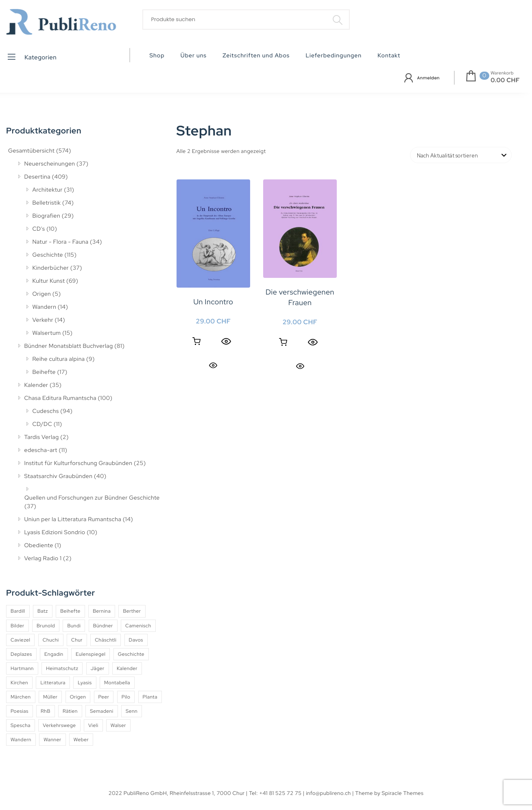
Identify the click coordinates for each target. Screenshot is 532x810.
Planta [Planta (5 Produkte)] (150, 697)
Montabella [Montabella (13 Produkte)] (117, 683)
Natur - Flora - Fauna (61, 242)
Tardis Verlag (42, 437)
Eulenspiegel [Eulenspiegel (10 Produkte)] (90, 654)
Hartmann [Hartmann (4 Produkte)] (22, 668)
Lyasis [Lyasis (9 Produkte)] (85, 683)
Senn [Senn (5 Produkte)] (132, 711)
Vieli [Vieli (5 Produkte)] (93, 725)
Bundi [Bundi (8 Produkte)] (74, 626)
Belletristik (47, 203)
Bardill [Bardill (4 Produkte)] (18, 611)
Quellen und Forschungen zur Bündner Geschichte (92, 498)
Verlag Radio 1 (43, 559)
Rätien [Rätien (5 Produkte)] (70, 711)
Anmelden (428, 78)
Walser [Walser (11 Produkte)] (118, 725)
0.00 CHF (505, 80)
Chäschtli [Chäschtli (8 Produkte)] (106, 640)
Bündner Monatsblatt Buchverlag (69, 346)
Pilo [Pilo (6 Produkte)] (126, 697)
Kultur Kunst (49, 281)
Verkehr (43, 320)
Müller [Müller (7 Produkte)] (50, 697)
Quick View (213, 365)
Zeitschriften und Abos (256, 56)
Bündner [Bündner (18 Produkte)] (103, 626)
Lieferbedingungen (334, 56)
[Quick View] (226, 341)
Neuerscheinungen (50, 164)
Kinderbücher (51, 268)
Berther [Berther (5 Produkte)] (132, 611)
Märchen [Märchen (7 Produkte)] (21, 697)
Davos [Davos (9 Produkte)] (136, 640)
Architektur (48, 190)
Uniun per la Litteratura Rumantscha (73, 520)
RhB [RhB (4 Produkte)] (46, 711)
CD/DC (43, 424)
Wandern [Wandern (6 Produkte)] (21, 740)
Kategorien (32, 57)
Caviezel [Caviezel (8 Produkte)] (20, 640)
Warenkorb (502, 73)
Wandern (45, 307)
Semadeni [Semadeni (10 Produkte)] (101, 711)
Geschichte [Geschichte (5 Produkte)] (131, 654)
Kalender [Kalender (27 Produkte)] (127, 668)
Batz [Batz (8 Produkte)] (43, 611)
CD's (39, 229)
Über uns (194, 56)
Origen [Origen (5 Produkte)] (78, 697)
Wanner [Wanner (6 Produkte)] (52, 740)
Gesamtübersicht (31, 151)
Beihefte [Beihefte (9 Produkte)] (70, 611)
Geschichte (48, 255)
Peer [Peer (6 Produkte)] (104, 697)
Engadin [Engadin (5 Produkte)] (54, 654)
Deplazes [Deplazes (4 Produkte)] (21, 654)
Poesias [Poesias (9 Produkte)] (20, 711)
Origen (42, 294)
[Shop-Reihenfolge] (461, 155)
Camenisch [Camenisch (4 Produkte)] (138, 626)
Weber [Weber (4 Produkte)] (81, 740)
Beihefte (44, 372)
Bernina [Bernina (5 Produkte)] (102, 611)
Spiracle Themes (403, 793)
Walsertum (47, 333)
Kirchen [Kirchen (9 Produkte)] (19, 683)
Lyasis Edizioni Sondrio (55, 533)
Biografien (47, 216)
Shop (157, 56)
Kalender (36, 385)
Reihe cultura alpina (59, 359)
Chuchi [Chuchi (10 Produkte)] (51, 640)
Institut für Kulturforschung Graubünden (78, 463)
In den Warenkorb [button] (196, 341)
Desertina (37, 177)
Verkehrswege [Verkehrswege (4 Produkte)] (59, 725)
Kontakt (389, 56)
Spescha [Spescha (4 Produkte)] (21, 725)
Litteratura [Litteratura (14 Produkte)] (53, 683)
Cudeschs (46, 411)
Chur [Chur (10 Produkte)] (77, 640)
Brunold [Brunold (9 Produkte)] (46, 626)
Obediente (39, 546)
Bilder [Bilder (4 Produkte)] (17, 626)
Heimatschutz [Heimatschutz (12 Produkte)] (62, 668)
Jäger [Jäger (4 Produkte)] (98, 668)
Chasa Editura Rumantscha (60, 398)
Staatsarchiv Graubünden (59, 476)
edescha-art (41, 450)
